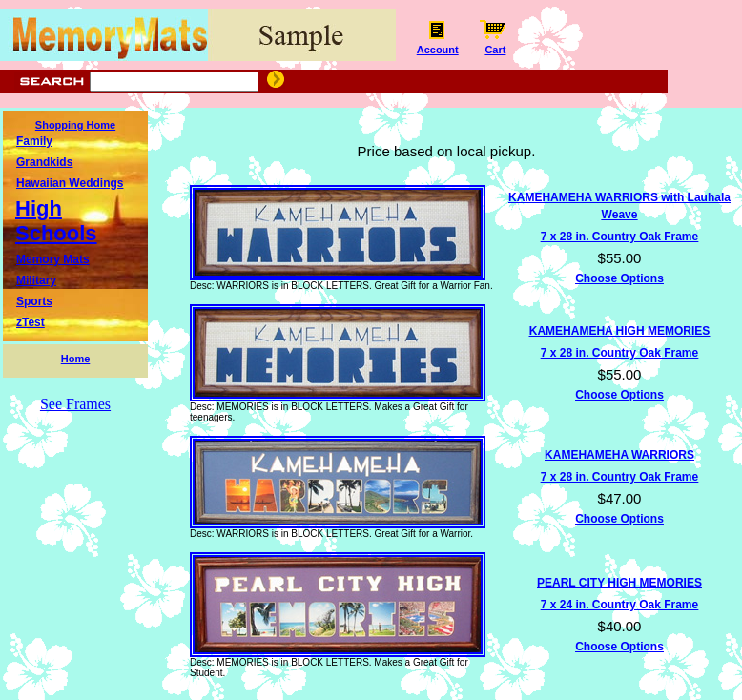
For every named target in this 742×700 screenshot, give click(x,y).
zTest (31, 322)
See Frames (75, 404)
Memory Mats (53, 259)
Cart (495, 45)
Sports (34, 301)
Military (36, 280)
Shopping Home (75, 125)
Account (437, 45)
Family (34, 141)
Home (76, 359)
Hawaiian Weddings (70, 183)
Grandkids (44, 162)
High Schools (56, 221)
